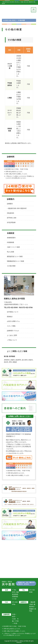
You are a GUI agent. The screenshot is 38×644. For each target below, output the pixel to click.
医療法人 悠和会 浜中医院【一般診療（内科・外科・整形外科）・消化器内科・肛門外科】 (10, 10)
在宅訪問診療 (11, 222)
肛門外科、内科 (12, 218)
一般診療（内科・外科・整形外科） (17, 208)
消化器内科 (11, 213)
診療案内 (10, 204)
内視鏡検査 (11, 242)
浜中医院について (13, 312)
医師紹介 (10, 317)
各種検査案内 (11, 238)
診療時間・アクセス (13, 331)
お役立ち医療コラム (13, 321)
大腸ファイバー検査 (13, 247)
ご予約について (12, 340)
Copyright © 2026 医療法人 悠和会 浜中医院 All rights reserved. (19, 642)
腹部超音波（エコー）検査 (15, 256)
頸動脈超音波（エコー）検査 (16, 261)
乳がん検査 (11, 252)
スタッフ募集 (11, 326)
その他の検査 (11, 266)
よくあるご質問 (12, 335)
